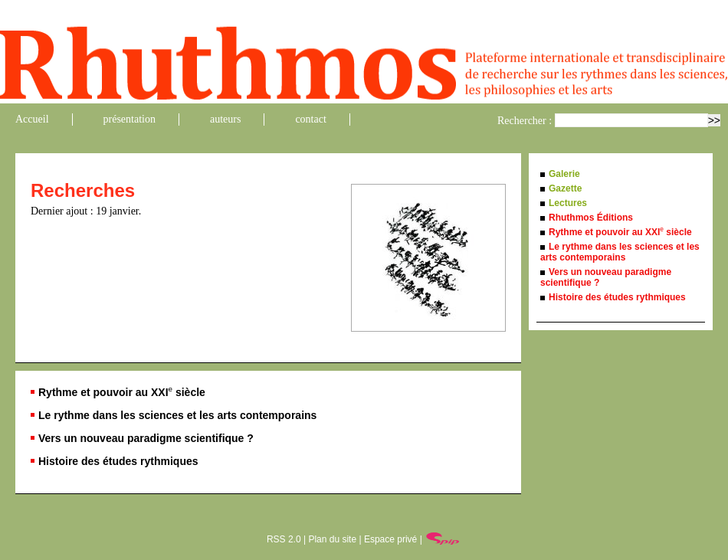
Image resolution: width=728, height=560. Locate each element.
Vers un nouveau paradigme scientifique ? (146, 438)
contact (310, 119)
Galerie (564, 174)
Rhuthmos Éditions (591, 218)
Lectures (568, 203)
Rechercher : (525, 121)
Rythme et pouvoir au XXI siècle (122, 392)
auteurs (225, 119)
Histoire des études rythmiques (118, 461)
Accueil (32, 119)
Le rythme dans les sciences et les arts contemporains (177, 415)
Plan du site (332, 539)
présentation (130, 119)
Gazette (565, 188)
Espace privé (390, 539)
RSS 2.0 (284, 539)
